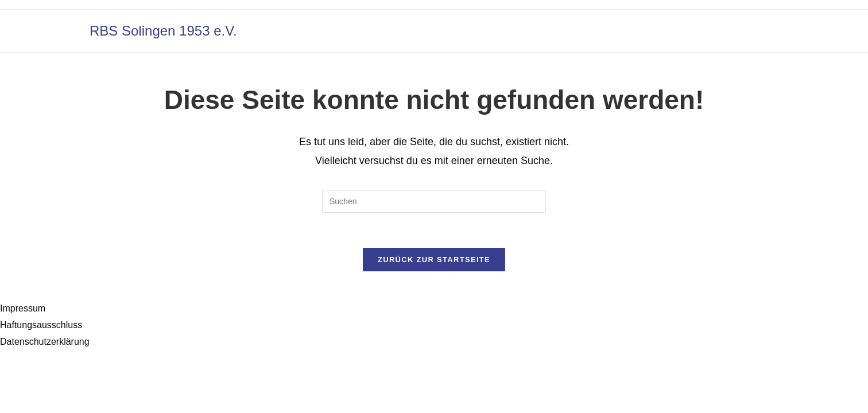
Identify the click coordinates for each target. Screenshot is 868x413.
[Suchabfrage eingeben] (434, 201)
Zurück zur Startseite (434, 260)
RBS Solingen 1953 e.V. (163, 31)
